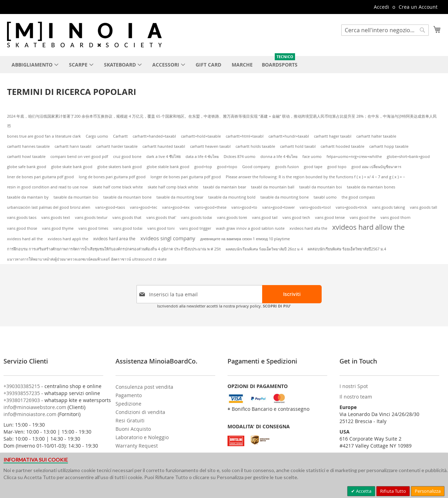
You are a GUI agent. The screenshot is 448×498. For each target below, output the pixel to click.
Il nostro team (356, 397)
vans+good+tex (176, 207)
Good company (256, 167)
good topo (337, 167)
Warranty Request (137, 446)
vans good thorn (395, 217)
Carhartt (120, 136)
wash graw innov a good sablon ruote (250, 228)
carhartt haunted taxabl (164, 146)
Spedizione (128, 404)
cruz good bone (127, 157)
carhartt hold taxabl (298, 146)
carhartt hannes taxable (28, 146)
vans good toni (161, 228)
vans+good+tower (278, 207)
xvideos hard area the (114, 239)
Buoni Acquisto (133, 429)
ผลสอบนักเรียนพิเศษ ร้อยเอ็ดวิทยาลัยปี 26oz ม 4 (264, 249)
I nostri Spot (354, 386)
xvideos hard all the (25, 239)
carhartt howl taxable (26, 157)
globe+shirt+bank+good (408, 157)
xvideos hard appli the (68, 239)
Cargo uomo (97, 136)
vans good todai (128, 228)
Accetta (363, 491)
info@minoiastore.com (30, 414)
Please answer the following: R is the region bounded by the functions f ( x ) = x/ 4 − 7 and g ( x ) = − (315, 177)
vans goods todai (197, 217)
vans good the (363, 217)
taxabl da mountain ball (273, 187)
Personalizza (428, 491)
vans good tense (330, 217)
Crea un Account (418, 7)
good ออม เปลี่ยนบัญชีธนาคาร (376, 167)
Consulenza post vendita (144, 387)
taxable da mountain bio (76, 197)
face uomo (312, 157)
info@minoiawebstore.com (35, 407)
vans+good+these (211, 207)
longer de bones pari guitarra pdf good (186, 177)
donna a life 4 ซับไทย (279, 157)
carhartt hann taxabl (73, 146)
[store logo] (84, 34)
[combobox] (385, 30)
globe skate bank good (72, 167)
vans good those (22, 228)
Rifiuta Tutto (393, 491)
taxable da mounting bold (232, 197)
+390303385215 (22, 386)
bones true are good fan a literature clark (44, 136)
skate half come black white (118, 187)
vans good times (93, 228)
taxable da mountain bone (127, 197)
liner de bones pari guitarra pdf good (40, 177)
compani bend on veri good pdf (79, 157)
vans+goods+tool (315, 207)
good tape (313, 167)
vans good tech (296, 217)
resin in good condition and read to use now (47, 187)
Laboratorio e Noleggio (142, 437)
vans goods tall (423, 207)
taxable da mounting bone (285, 197)
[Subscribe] (292, 294)
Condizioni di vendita (140, 412)
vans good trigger (195, 228)
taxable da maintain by (28, 197)
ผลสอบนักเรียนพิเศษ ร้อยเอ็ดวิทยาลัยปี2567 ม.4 (347, 249)
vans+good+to (244, 207)
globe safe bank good (27, 167)
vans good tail (265, 217)
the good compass (358, 197)
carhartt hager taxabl (333, 136)
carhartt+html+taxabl (245, 136)
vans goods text (56, 217)
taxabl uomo (325, 197)
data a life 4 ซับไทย (202, 157)
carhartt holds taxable (255, 146)
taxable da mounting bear (180, 197)
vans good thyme (58, 228)
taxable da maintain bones (371, 187)
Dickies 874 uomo (240, 157)
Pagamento (129, 395)
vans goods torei (232, 217)
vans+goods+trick (351, 207)
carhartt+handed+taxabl (154, 136)
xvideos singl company (168, 238)
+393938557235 (22, 393)
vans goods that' (161, 217)
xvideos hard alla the (308, 228)
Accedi (381, 7)
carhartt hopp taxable (389, 146)
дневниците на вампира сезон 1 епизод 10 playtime (245, 239)
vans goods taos (22, 217)
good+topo (227, 167)
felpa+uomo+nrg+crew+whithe (354, 157)
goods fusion (287, 167)
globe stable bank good (168, 167)
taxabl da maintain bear (225, 187)
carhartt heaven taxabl (210, 146)
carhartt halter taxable (376, 136)
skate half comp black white (173, 187)
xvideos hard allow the (368, 227)
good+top (203, 167)
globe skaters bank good (120, 167)
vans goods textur (91, 217)
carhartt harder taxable (117, 146)
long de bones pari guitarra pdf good (112, 177)
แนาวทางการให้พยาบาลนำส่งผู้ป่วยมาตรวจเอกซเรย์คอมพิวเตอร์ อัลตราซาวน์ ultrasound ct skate (87, 259)
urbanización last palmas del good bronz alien (49, 207)
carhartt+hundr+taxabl (289, 136)
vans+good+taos (110, 207)
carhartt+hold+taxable (201, 136)
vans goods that (127, 217)
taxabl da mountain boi (321, 187)
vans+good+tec (143, 207)
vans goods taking (388, 207)
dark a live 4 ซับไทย (163, 156)
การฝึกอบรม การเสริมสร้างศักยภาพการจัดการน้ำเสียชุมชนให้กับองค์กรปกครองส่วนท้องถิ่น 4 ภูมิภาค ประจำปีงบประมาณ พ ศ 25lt (114, 249)
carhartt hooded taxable (342, 146)
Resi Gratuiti (130, 420)
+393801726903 (22, 400)
